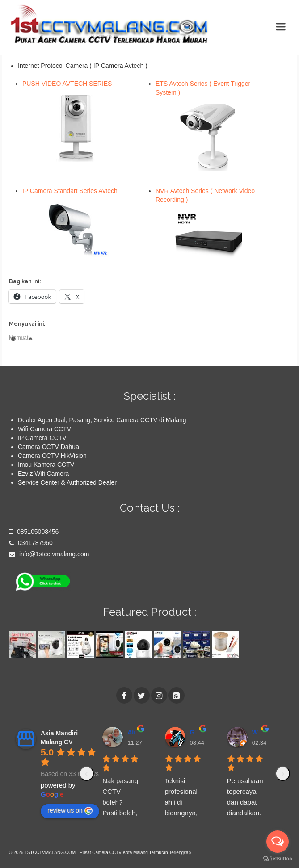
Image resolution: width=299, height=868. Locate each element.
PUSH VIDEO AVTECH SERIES (67, 84)
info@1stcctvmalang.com (49, 554)
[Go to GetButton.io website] (278, 859)
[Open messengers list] (278, 842)
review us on (70, 811)
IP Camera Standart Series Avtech (70, 191)
